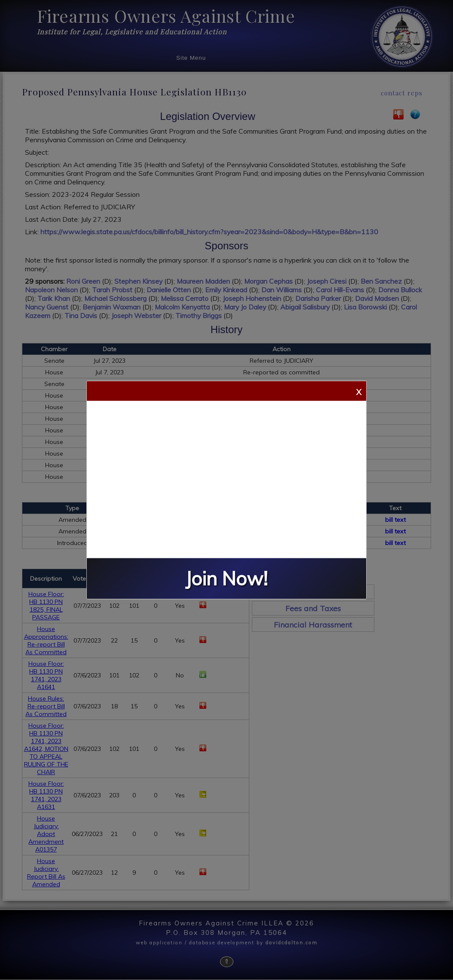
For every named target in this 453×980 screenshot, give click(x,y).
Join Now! (226, 579)
